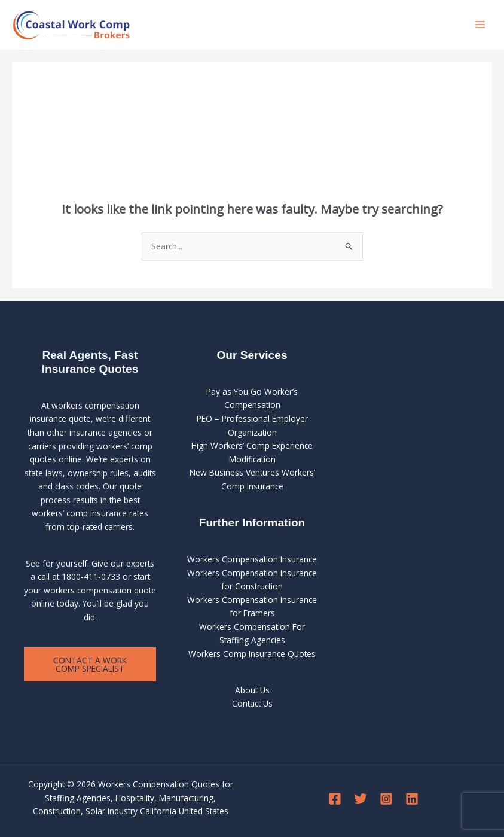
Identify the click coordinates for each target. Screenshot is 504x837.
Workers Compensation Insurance (252, 559)
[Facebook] (335, 799)
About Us (252, 690)
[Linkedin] (412, 799)
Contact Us (252, 703)
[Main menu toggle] (480, 25)
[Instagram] (386, 799)
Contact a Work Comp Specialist (90, 664)
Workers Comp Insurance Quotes (252, 654)
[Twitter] (361, 799)
